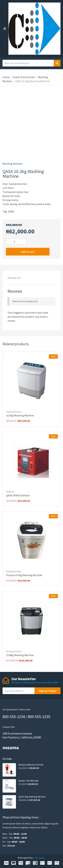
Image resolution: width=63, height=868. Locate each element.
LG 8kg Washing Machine (20, 655)
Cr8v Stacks (39, 858)
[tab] (32, 278)
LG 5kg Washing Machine (20, 415)
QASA (11, 211)
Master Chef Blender (29, 781)
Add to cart (28, 252)
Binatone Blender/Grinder (31, 765)
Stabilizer (10, 492)
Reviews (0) (14, 278)
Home (6, 77)
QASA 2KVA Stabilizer (18, 495)
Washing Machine (13, 164)
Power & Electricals (24, 77)
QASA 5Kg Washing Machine (32, 797)
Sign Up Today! (47, 691)
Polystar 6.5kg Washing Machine (24, 575)
